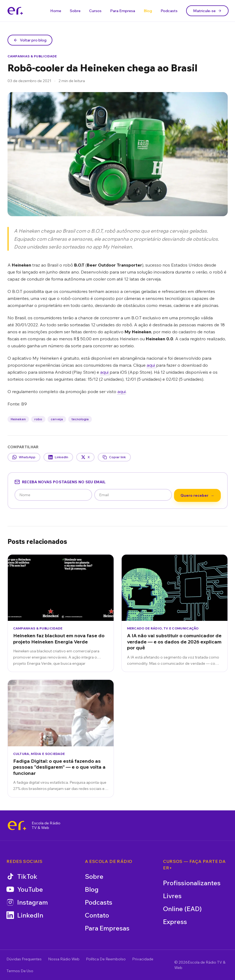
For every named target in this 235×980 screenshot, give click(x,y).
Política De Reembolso (106, 959)
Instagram (27, 902)
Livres (172, 896)
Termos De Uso (20, 971)
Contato (97, 915)
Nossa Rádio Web (64, 959)
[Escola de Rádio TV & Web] (17, 825)
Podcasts (169, 11)
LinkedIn (25, 915)
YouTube (25, 889)
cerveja (57, 419)
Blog (148, 11)
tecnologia (80, 419)
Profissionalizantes (192, 883)
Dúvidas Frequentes (24, 959)
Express (175, 922)
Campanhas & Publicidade (32, 56)
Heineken (18, 419)
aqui (151, 365)
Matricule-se (207, 11)
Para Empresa (123, 11)
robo (38, 419)
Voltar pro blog (30, 40)
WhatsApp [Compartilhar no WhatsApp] (24, 457)
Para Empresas (107, 928)
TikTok (22, 876)
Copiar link (114, 457)
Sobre (75, 11)
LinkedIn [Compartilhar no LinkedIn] (58, 457)
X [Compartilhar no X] (85, 457)
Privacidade (143, 959)
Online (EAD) (182, 909)
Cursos (95, 11)
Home (56, 11)
